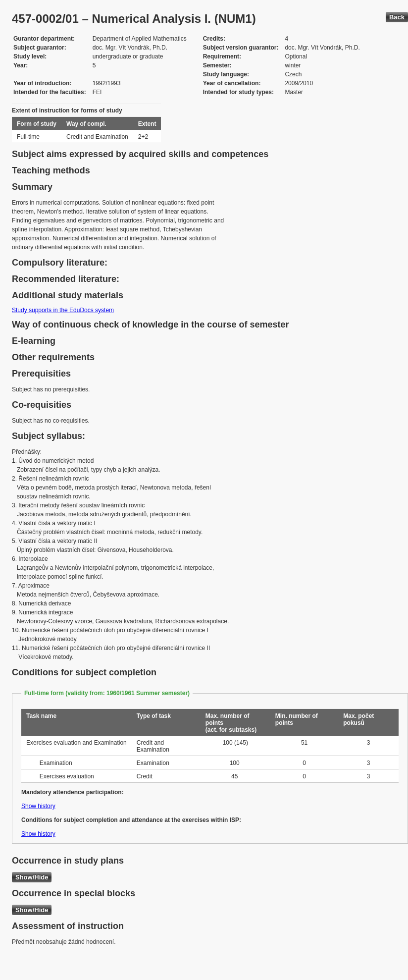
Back (397, 17)
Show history (38, 806)
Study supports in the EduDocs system (63, 310)
